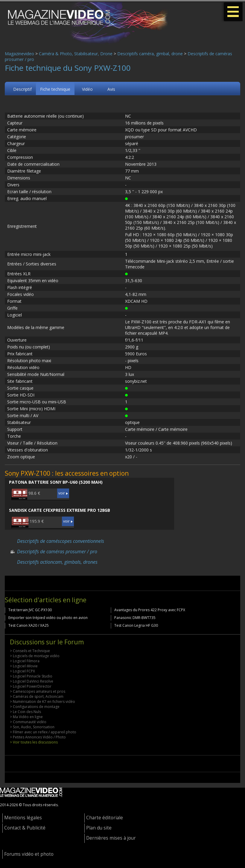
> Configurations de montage (35, 707)
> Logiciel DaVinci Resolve (32, 681)
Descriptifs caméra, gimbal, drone (150, 54)
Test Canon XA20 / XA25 (29, 625)
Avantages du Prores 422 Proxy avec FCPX (150, 610)
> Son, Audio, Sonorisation (32, 727)
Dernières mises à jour (111, 838)
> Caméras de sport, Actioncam (37, 696)
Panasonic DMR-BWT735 (135, 618)
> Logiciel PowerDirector (31, 686)
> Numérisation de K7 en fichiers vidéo (42, 702)
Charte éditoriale (105, 818)
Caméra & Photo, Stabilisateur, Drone (76, 54)
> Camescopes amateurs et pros (38, 691)
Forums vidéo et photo (29, 854)
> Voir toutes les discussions (34, 742)
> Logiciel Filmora (25, 661)
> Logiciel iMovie (24, 666)
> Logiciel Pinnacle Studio (31, 676)
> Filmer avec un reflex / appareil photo (43, 732)
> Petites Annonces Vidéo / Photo (38, 737)
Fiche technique (55, 89)
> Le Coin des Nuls (25, 712)
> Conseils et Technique (30, 651)
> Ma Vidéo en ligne (26, 717)
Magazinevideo (19, 54)
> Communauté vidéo (28, 722)
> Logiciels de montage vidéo (35, 656)
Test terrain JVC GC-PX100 (30, 610)
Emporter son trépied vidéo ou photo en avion (48, 618)
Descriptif (22, 89)
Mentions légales (23, 818)
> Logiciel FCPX (22, 671)
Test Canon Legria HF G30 (136, 625)
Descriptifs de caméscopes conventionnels (61, 541)
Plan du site (99, 828)
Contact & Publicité (25, 828)
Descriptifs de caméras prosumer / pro (57, 551)
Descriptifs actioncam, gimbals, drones (57, 562)
